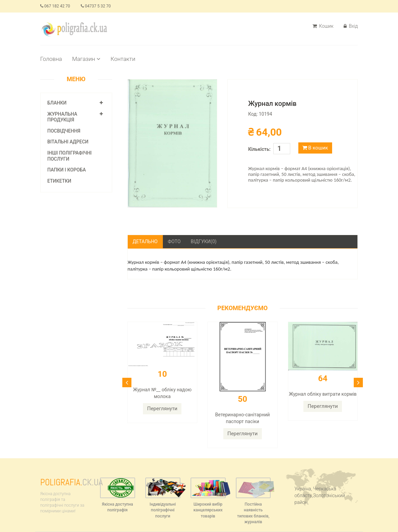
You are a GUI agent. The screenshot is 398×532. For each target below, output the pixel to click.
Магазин (86, 59)
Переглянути (162, 409)
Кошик (323, 26)
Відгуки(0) (204, 241)
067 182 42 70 (55, 6)
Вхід (351, 26)
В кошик (315, 148)
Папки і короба (67, 170)
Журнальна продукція (62, 117)
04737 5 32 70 (96, 6)
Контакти (123, 59)
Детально (145, 241)
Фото (174, 241)
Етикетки (59, 181)
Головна (51, 59)
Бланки (57, 103)
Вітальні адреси (68, 142)
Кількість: (259, 149)
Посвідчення (64, 131)
